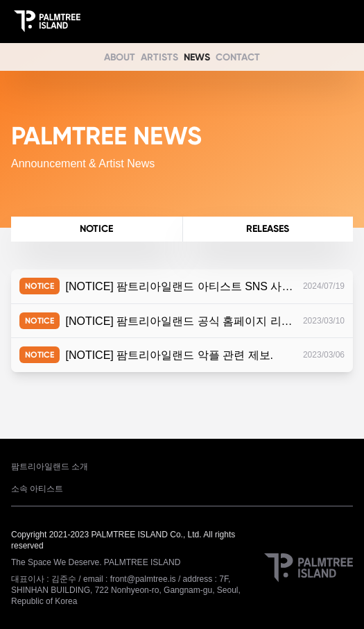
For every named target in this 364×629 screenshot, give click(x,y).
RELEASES (268, 229)
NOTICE (96, 229)
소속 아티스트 (37, 489)
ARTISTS (159, 57)
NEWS (197, 57)
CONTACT (238, 57)
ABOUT (120, 57)
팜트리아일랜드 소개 (50, 467)
